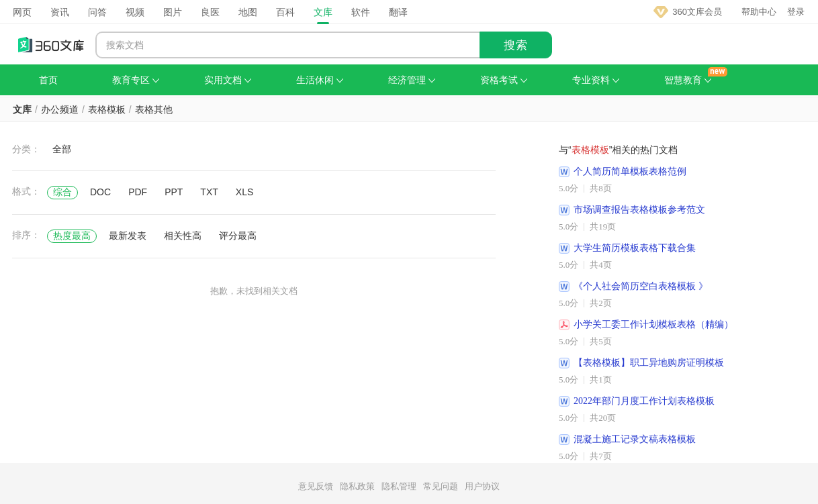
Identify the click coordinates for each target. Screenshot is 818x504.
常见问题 (441, 486)
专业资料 (596, 80)
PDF (138, 192)
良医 (210, 12)
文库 (323, 12)
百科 (285, 12)
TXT (209, 192)
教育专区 (136, 80)
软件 (361, 12)
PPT (174, 192)
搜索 (516, 45)
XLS (244, 192)
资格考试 (504, 80)
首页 (48, 80)
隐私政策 (357, 486)
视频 (135, 12)
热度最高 (72, 236)
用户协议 (482, 486)
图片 (173, 12)
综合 (62, 192)
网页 (22, 12)
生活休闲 (320, 80)
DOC (100, 192)
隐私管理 (399, 486)
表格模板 (107, 109)
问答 (97, 12)
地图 (248, 12)
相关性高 (183, 236)
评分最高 (238, 236)
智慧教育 (688, 80)
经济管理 (412, 80)
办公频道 (60, 109)
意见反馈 (316, 486)
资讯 (60, 12)
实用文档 (228, 80)
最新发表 (128, 236)
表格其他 (154, 109)
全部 (62, 149)
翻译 (398, 12)
